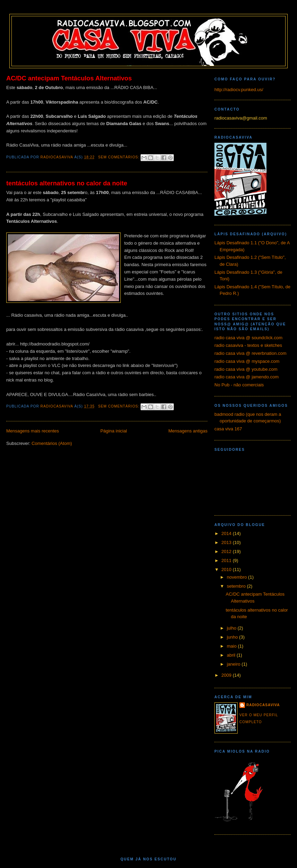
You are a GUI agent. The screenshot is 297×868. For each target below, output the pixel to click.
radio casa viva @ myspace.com (247, 361)
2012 (227, 551)
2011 (227, 560)
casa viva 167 (228, 429)
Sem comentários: (120, 157)
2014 (227, 533)
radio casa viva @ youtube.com (246, 369)
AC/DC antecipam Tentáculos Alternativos (69, 78)
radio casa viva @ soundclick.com (248, 338)
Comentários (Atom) (52, 443)
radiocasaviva (263, 705)
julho (232, 628)
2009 (227, 675)
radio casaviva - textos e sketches (248, 345)
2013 (227, 542)
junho (233, 637)
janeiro (234, 664)
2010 (227, 569)
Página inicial (114, 431)
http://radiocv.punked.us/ (239, 90)
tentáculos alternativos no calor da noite (67, 183)
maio (232, 646)
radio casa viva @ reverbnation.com (251, 353)
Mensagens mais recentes (33, 431)
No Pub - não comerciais (239, 385)
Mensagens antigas (188, 431)
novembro (237, 577)
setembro (237, 586)
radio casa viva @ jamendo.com (247, 377)
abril (232, 655)
